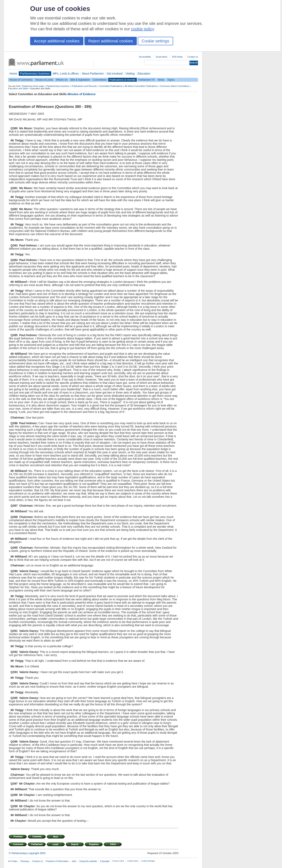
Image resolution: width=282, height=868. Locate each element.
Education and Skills (18, 88)
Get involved (115, 74)
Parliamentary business (35, 74)
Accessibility (145, 57)
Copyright (105, 861)
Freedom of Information (57, 861)
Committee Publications (111, 86)
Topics (171, 80)
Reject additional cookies (111, 41)
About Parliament (93, 74)
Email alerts (162, 57)
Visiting (130, 74)
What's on (62, 80)
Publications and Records (84, 86)
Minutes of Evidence (82, 94)
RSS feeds (177, 57)
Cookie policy (133, 861)
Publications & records (123, 80)
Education (144, 74)
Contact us (193, 57)
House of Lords (44, 80)
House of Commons (21, 80)
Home (13, 74)
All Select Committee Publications (141, 86)
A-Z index (13, 861)
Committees (100, 80)
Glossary (25, 861)
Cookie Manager (148, 861)
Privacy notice (118, 861)
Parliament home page (33, 86)
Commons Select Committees (175, 86)
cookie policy (143, 29)
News (161, 80)
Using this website (88, 861)
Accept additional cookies (57, 41)
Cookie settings (155, 41)
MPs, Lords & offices (66, 74)
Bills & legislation (80, 80)
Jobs (74, 861)
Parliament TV (147, 80)
